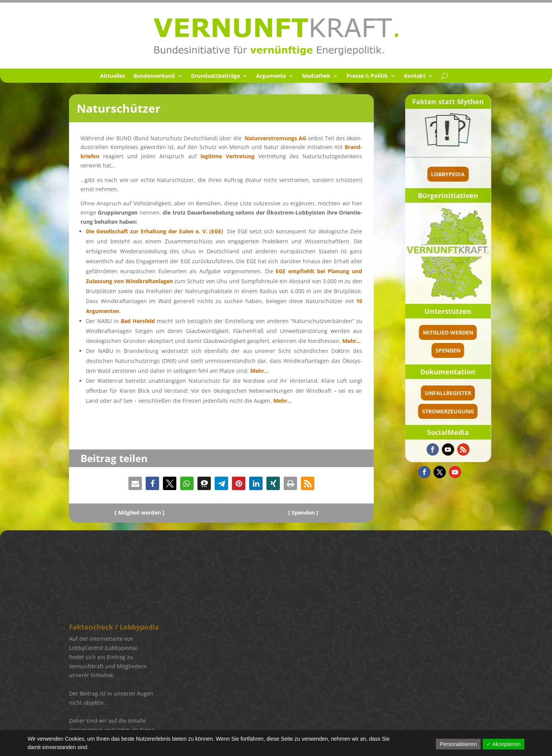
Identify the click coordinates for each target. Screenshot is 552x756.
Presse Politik (367, 76)
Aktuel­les (113, 76)
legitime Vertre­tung (229, 156)
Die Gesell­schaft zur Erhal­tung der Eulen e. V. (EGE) (154, 231)
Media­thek (316, 76)
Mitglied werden (490, 332)
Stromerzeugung (490, 411)
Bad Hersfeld (138, 321)
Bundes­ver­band (154, 76)
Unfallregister (490, 393)
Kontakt (415, 76)
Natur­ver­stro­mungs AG (275, 138)
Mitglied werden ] (141, 512)
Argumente (271, 76)
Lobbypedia (490, 174)
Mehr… (352, 341)
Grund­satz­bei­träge (215, 76)
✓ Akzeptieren (504, 744)
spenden (490, 350)
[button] (135, 483)
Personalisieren (458, 744)
